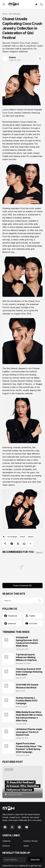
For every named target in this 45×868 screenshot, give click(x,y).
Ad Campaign (15, 14)
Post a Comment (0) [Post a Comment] (22, 586)
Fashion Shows (31, 841)
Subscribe (35, 860)
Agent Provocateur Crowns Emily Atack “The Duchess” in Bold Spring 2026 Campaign (29, 748)
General (6, 846)
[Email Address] (14, 860)
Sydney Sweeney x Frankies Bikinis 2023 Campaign (27, 701)
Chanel (22, 537)
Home (5, 14)
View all (39, 552)
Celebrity (6, 841)
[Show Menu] (4, 4)
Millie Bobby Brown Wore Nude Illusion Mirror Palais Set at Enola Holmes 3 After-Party (29, 716)
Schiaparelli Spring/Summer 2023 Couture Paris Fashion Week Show (27, 642)
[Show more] (30, 544)
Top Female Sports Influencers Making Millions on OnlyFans (26, 657)
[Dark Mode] (36, 4)
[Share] (40, 59)
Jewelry (31, 537)
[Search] (41, 4)
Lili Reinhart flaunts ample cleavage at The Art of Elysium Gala (29, 732)
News (26, 846)
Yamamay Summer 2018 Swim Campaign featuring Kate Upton (29, 672)
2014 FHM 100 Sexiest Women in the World (27, 686)
